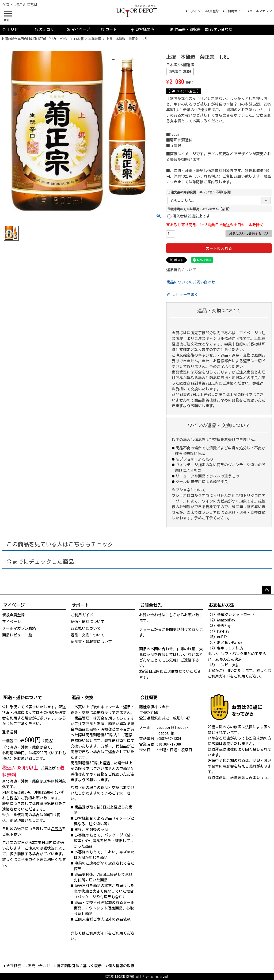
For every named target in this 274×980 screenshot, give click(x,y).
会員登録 (212, 11)
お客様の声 (142, 30)
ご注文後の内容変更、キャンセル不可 (199, 192)
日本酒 (79, 39)
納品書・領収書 (185, 30)
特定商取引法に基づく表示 (79, 966)
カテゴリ (44, 30)
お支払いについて (86, 628)
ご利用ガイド (234, 11)
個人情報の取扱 (121, 966)
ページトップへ (267, 590)
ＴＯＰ (10, 30)
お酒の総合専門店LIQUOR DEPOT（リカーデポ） (35, 39)
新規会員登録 (13, 615)
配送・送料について (87, 622)
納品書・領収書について (91, 642)
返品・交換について (87, 635)
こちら (171, 615)
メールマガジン (261, 11)
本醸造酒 (95, 39)
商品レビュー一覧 (17, 635)
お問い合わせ (219, 30)
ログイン (194, 11)
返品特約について (181, 270)
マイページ (78, 30)
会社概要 (14, 966)
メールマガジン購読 (19, 628)
